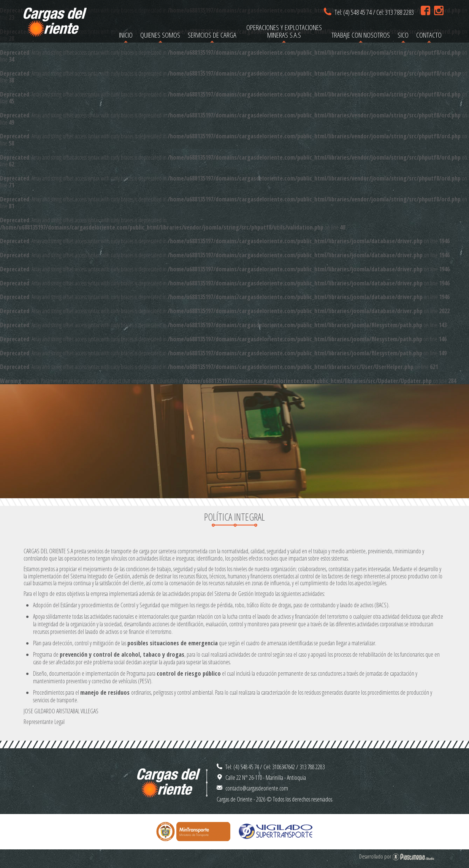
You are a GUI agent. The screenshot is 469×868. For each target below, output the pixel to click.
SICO (403, 35)
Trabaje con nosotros (361, 35)
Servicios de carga (212, 35)
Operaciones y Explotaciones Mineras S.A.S (284, 31)
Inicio (126, 35)
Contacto (429, 35)
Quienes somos (160, 35)
